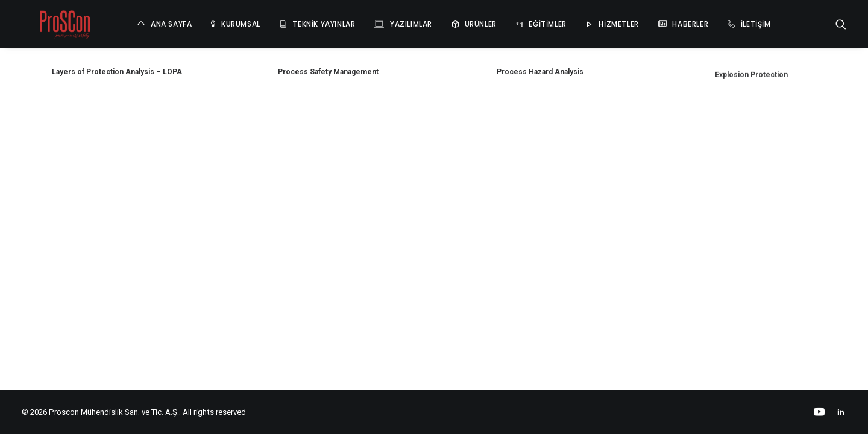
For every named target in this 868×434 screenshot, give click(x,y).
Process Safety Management (328, 72)
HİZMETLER (590, 20)
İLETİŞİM (727, 20)
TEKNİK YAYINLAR (295, 20)
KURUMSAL (212, 20)
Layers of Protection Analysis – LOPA (117, 72)
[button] (841, 20)
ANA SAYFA (142, 20)
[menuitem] (136, 20)
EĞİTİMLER (518, 20)
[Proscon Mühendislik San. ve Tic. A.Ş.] (50, 20)
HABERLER (661, 20)
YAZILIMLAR (382, 20)
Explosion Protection (751, 92)
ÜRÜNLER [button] (452, 20)
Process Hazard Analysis (540, 75)
